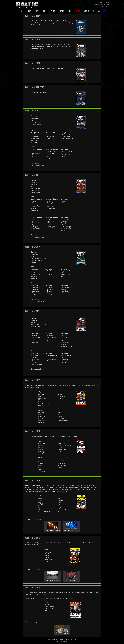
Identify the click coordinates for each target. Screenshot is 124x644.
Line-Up (29, 11)
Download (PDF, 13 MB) (38, 302)
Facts (37, 11)
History (77, 11)
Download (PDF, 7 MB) (38, 238)
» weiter (33, 371)
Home (22, 11)
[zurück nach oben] (62, 642)
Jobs (69, 11)
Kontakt (86, 11)
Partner (61, 11)
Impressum (74, 640)
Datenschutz (67, 640)
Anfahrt (52, 11)
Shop (44, 11)
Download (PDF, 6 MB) (38, 166)
